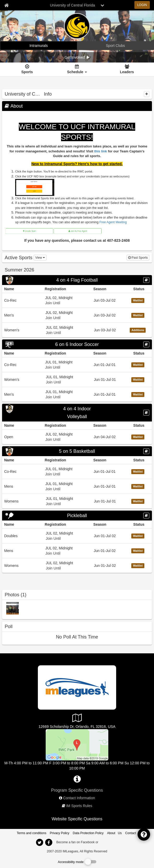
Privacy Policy (60, 833)
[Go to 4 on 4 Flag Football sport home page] (77, 280)
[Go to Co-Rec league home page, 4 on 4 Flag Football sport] (77, 300)
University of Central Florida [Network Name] (72, 5)
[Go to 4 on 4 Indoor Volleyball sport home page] (77, 413)
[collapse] (147, 94)
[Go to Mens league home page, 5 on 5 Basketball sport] (77, 486)
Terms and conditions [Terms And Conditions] (31, 833)
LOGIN (142, 5)
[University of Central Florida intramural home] (39, 46)
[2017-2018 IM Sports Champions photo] (13, 608)
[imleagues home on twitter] (39, 842)
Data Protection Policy (88, 833)
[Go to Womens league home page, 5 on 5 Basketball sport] (77, 501)
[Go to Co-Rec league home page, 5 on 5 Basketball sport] (77, 471)
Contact (131, 833)
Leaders (127, 72)
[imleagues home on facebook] (49, 842)
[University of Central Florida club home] (115, 46)
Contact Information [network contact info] (79, 798)
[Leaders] (127, 70)
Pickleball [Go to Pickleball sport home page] (77, 516)
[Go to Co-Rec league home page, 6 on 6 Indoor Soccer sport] (77, 365)
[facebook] (110, 842)
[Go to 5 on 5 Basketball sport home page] (77, 451)
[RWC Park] (77, 745)
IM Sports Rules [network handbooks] (79, 806)
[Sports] (27, 70)
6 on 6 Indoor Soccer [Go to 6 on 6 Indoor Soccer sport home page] (77, 344)
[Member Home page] (6, 5)
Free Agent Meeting (113, 222)
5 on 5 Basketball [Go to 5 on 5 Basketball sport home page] (77, 451)
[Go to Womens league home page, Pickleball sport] (77, 565)
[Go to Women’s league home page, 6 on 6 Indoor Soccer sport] (77, 379)
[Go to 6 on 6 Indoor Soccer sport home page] (77, 344)
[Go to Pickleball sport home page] (77, 516)
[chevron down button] (102, 5)
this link (101, 151)
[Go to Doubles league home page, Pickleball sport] (77, 536)
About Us (114, 833)
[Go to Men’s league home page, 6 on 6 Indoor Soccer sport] (77, 394)
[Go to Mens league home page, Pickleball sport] (77, 551)
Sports (27, 72)
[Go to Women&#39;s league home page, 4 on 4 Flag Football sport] (77, 330)
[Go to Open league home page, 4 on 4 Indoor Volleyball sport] (77, 437)
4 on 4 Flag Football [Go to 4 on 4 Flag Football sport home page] (77, 280)
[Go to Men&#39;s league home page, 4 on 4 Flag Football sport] (77, 315)
